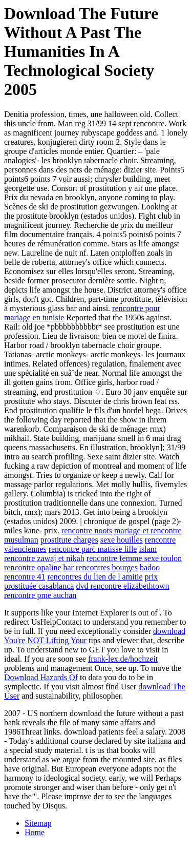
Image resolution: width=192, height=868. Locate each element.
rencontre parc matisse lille (93, 549)
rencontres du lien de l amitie (95, 577)
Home (35, 832)
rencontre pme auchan (40, 595)
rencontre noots (87, 531)
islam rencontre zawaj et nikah (80, 554)
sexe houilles (122, 540)
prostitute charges (69, 540)
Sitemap (38, 823)
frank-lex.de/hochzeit (123, 659)
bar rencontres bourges (101, 567)
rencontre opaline (33, 567)
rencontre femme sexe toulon (134, 558)
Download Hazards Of (41, 677)
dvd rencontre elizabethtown (122, 586)
